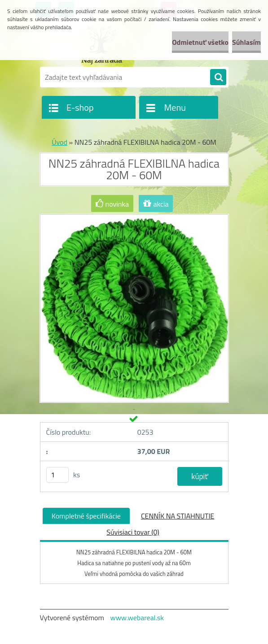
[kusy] (57, 475)
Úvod (59, 142)
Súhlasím (246, 42)
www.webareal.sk (137, 618)
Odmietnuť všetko (200, 42)
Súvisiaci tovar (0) (133, 532)
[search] (218, 78)
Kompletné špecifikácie (86, 516)
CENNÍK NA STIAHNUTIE (178, 516)
